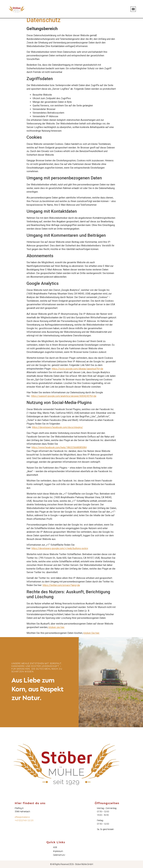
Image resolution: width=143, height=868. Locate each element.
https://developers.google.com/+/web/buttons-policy (60, 548)
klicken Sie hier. (92, 633)
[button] (133, 9)
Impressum (58, 851)
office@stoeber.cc (22, 817)
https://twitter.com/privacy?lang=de (61, 585)
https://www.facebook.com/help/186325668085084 (59, 447)
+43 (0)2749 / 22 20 (24, 820)
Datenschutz (59, 855)
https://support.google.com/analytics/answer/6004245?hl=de (64, 396)
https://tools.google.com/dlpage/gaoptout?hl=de (78, 369)
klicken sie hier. (57, 627)
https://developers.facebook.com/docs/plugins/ (57, 427)
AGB (55, 847)
